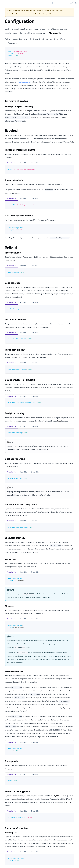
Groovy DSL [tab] (35, 163)
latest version (40, 14)
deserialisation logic (24, 82)
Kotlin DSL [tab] (24, 163)
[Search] (62, 3)
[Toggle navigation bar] (3, 3)
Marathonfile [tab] (12, 163)
